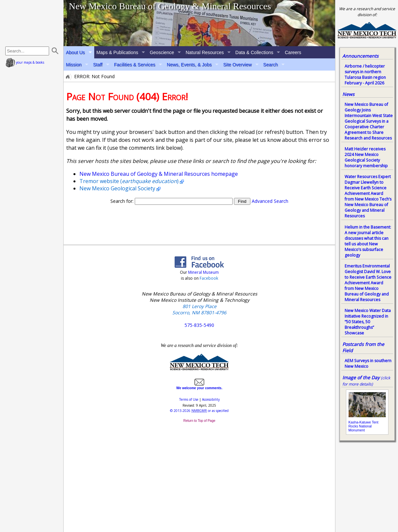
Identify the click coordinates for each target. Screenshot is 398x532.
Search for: (122, 201)
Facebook (209, 278)
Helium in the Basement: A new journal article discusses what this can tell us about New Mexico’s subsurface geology (368, 241)
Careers (293, 52)
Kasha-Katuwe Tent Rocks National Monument (364, 426)
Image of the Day (361, 377)
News (348, 94)
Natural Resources (205, 52)
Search (270, 65)
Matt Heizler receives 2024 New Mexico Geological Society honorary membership (366, 157)
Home (67, 77)
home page (32, 23)
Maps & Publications (117, 52)
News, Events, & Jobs (189, 65)
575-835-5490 (199, 325)
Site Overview (237, 65)
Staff (98, 65)
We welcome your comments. (199, 386)
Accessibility (211, 399)
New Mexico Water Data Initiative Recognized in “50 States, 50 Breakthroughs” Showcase (368, 322)
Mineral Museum (203, 272)
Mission (74, 65)
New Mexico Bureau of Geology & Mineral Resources (170, 6)
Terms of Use (189, 399)
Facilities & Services (135, 65)
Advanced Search (270, 201)
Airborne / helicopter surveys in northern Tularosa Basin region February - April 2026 (365, 75)
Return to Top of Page (199, 421)
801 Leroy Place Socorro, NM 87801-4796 (199, 309)
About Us (75, 52)
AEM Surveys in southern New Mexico (368, 363)
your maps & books (25, 62)
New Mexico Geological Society (117, 188)
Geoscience (162, 52)
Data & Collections (254, 52)
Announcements (360, 56)
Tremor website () (129, 181)
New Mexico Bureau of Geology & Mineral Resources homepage (159, 174)
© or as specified (199, 411)
